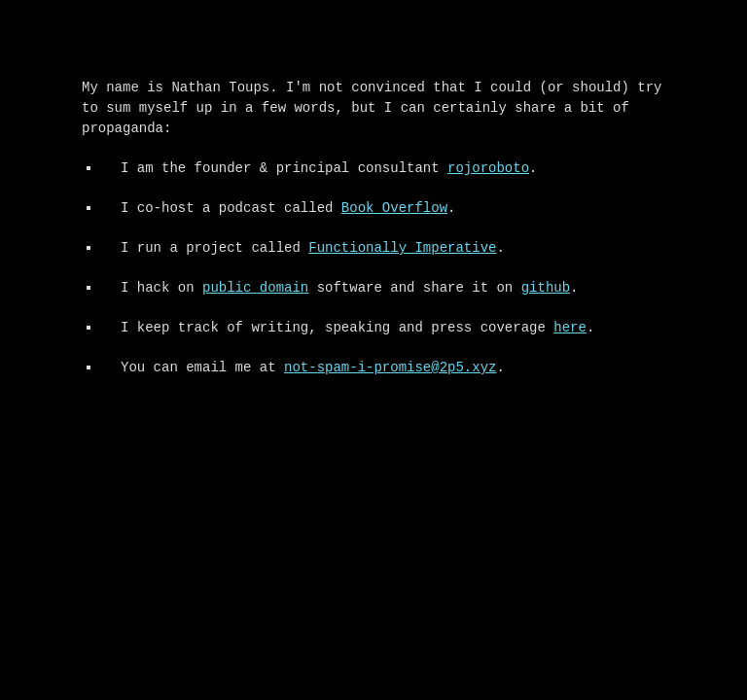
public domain (255, 288)
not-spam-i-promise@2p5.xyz (390, 368)
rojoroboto (488, 169)
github (546, 288)
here (570, 328)
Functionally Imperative (402, 248)
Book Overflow (394, 209)
